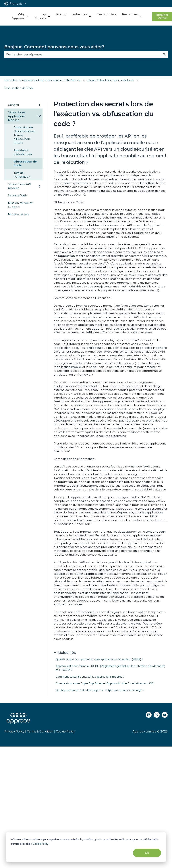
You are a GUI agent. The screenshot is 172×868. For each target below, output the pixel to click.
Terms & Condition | (41, 731)
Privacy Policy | (15, 731)
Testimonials (107, 14)
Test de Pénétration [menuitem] (22, 175)
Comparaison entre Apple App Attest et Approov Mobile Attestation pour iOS (105, 683)
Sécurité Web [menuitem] (18, 195)
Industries (80, 14)
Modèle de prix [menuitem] (19, 214)
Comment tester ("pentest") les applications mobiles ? (90, 677)
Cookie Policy (40, 844)
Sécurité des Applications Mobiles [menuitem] (17, 116)
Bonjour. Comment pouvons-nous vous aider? (54, 47)
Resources (130, 14)
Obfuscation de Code (19, 88)
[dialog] (86, 847)
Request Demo (162, 16)
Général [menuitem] (13, 105)
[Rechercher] (164, 54)
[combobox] (83, 54)
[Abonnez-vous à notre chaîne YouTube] (165, 715)
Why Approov (18, 16)
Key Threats (40, 16)
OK (147, 853)
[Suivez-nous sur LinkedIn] (149, 715)
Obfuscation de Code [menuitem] (25, 163)
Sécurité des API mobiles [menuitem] (19, 186)
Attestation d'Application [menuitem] (23, 152)
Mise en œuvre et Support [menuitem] (20, 205)
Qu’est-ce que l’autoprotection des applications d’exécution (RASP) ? (99, 659)
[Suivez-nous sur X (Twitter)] (157, 715)
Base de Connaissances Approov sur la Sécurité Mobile (42, 80)
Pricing (61, 14)
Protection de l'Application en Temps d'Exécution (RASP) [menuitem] (24, 135)
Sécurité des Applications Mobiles (110, 80)
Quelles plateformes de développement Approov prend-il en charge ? (100, 690)
